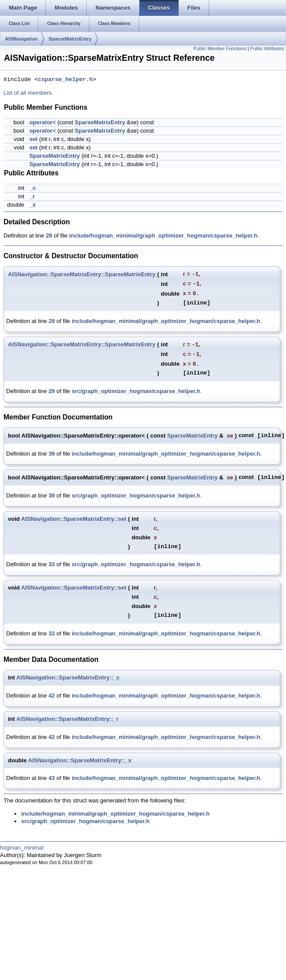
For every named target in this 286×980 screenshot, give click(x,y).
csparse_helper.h (65, 80)
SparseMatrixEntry (70, 39)
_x (33, 205)
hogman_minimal (22, 848)
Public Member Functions (220, 48)
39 (51, 454)
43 (51, 778)
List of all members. (28, 93)
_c (33, 188)
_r (32, 196)
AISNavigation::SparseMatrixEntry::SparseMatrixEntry (82, 274)
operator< (43, 122)
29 (51, 321)
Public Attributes (267, 48)
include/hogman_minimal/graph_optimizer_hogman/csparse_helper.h (163, 236)
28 (49, 236)
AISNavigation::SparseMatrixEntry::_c (68, 677)
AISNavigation (21, 39)
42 (51, 696)
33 (51, 564)
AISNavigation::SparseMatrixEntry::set (74, 519)
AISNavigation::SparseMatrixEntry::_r (68, 719)
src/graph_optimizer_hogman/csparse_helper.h (136, 391)
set (34, 139)
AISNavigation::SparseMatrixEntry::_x (80, 760)
